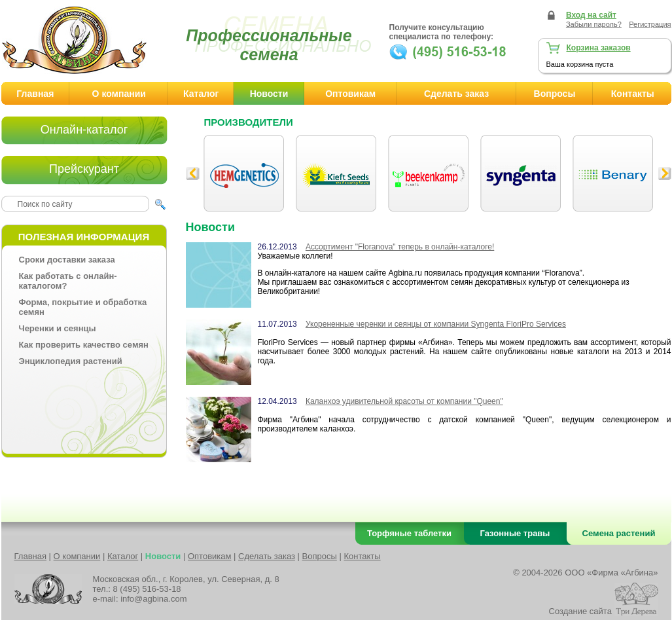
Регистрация (650, 24)
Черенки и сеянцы (58, 328)
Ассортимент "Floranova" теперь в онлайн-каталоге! (400, 247)
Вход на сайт (591, 15)
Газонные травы (515, 533)
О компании (119, 94)
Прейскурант (84, 169)
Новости (269, 94)
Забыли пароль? (594, 24)
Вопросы (555, 94)
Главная (35, 94)
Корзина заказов (599, 48)
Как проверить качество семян (84, 345)
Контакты (362, 556)
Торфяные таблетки (409, 533)
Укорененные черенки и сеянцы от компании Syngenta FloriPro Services (436, 324)
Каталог (201, 94)
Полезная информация (84, 237)
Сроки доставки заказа (67, 260)
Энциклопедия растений (71, 361)
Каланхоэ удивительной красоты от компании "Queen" (404, 401)
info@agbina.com (153, 599)
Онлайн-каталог (84, 130)
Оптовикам (350, 94)
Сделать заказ (456, 94)
